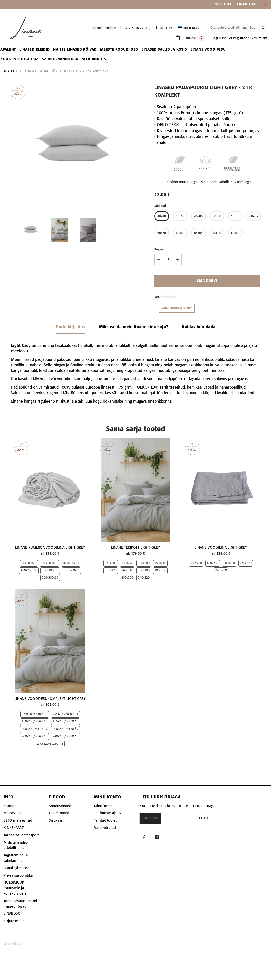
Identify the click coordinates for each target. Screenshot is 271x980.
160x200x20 (71, 569)
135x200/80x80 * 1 (65, 725)
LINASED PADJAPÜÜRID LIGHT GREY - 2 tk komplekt (65, 71)
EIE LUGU (225, 4)
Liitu (228, 829)
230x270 (246, 563)
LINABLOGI (246, 4)
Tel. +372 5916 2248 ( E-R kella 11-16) (145, 28)
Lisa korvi (207, 281)
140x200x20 (49, 569)
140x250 (196, 563)
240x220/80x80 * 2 (50, 755)
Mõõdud (160, 206)
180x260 (213, 563)
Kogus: (159, 250)
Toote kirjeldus (70, 327)
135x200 (111, 563)
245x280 (221, 571)
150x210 (160, 563)
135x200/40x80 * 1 (35, 725)
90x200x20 (29, 569)
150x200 (144, 563)
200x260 (229, 563)
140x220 (127, 563)
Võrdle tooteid (165, 297)
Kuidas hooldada (199, 327)
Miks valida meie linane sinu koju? (134, 327)
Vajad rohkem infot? (177, 308)
